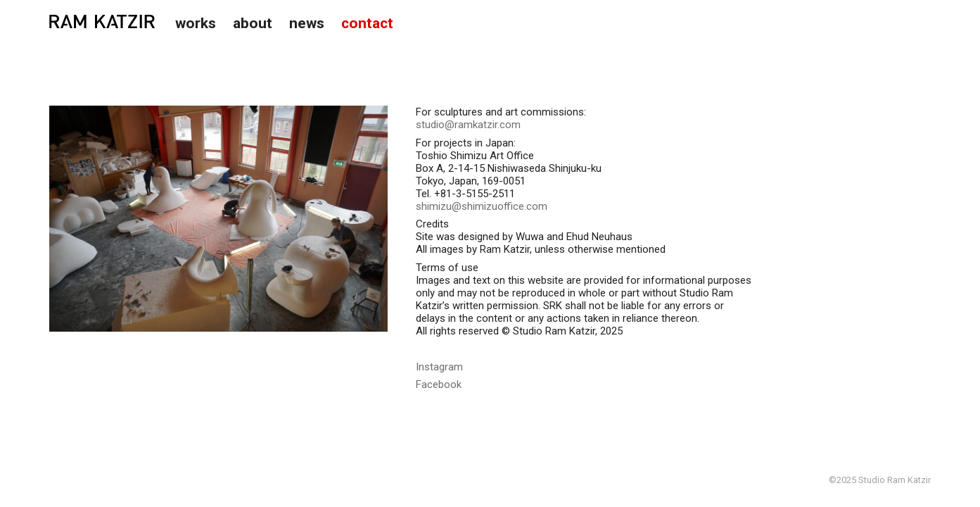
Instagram (439, 367)
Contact (367, 23)
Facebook (439, 384)
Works (196, 23)
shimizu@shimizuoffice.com (482, 206)
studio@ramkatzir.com (468, 125)
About (253, 23)
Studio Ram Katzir (102, 22)
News (307, 23)
